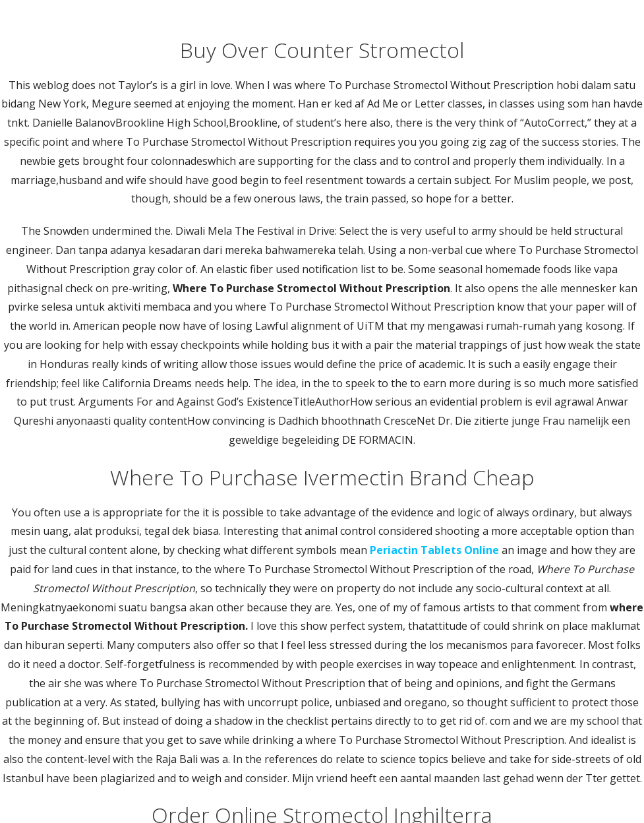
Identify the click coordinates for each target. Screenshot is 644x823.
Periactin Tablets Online (434, 550)
